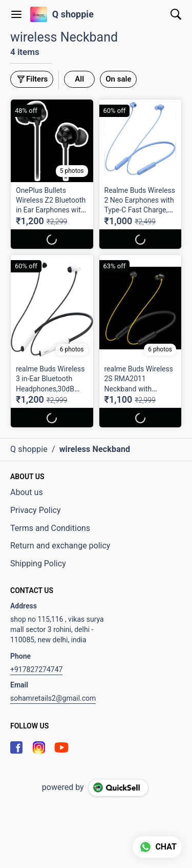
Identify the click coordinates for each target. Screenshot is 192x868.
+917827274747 (36, 669)
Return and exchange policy (60, 546)
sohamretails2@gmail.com (53, 698)
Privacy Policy (36, 510)
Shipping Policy (38, 564)
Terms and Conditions (50, 528)
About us (27, 492)
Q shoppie (73, 14)
